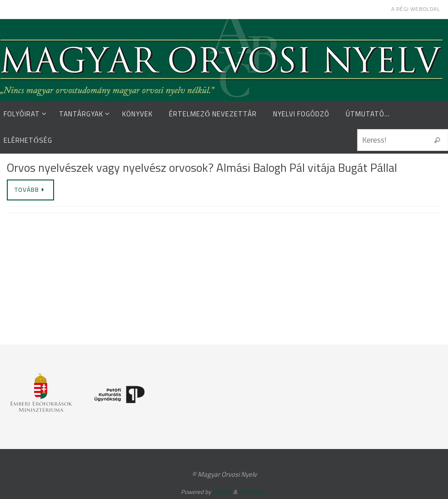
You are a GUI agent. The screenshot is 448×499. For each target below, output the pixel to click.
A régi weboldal (416, 9)
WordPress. (253, 492)
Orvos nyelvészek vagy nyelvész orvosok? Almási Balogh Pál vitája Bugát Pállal (202, 167)
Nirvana (222, 492)
